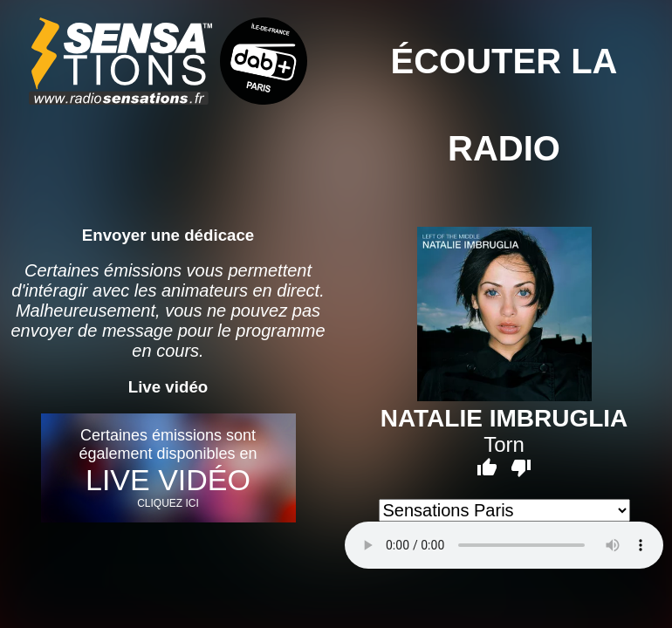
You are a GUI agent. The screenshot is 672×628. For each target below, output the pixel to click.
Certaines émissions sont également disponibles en (168, 468)
